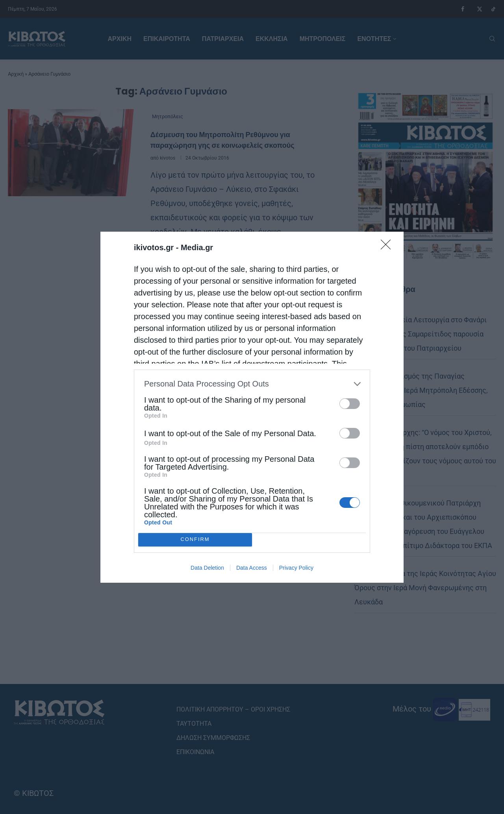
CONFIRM (195, 539)
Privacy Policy (296, 568)
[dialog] (252, 407)
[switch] (350, 404)
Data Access (252, 568)
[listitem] (252, 384)
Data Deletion (207, 568)
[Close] (388, 247)
